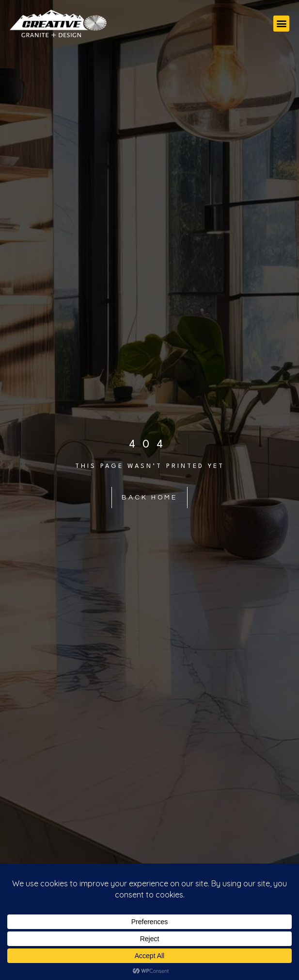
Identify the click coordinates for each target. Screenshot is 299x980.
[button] (281, 24)
